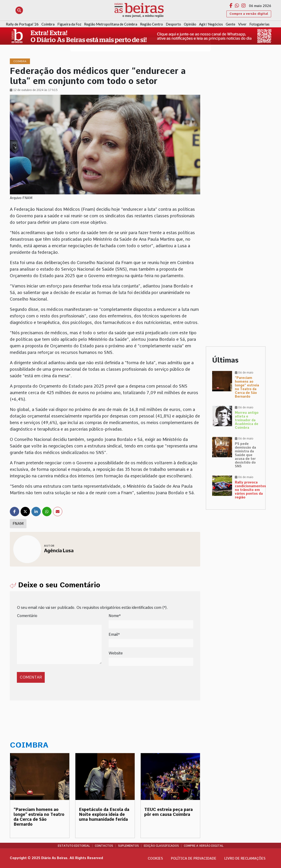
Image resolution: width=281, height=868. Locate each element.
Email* (114, 634)
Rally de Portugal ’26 (22, 24)
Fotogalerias (259, 24)
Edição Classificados (161, 846)
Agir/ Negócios (211, 24)
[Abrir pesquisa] (19, 10)
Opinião (190, 24)
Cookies (155, 858)
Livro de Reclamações (245, 858)
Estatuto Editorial (74, 846)
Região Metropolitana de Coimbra (111, 24)
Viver (242, 24)
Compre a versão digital (249, 14)
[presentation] (49, 672)
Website (116, 653)
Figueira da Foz (69, 24)
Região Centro (152, 24)
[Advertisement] (236, 129)
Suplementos (128, 846)
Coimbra (48, 24)
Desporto (173, 24)
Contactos (104, 846)
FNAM (18, 524)
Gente (231, 24)
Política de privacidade (194, 858)
